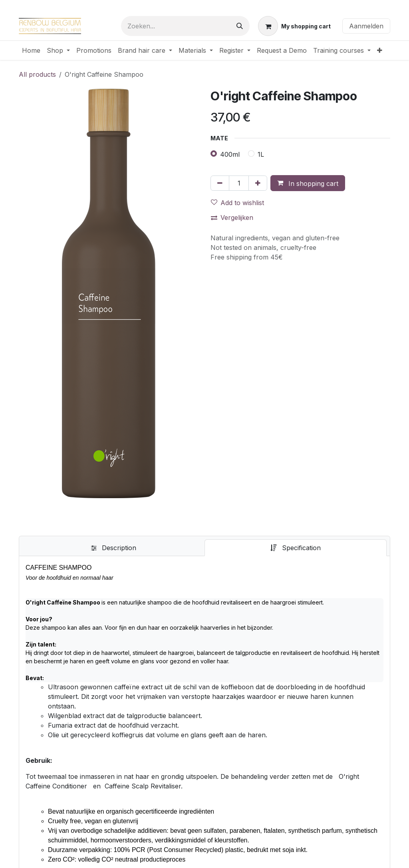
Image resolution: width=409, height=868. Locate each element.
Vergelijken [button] (232, 217)
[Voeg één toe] (258, 183)
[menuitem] (31, 50)
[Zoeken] (240, 26)
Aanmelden (366, 26)
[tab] (113, 548)
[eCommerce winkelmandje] (294, 26)
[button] (308, 183)
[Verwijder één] (220, 183)
